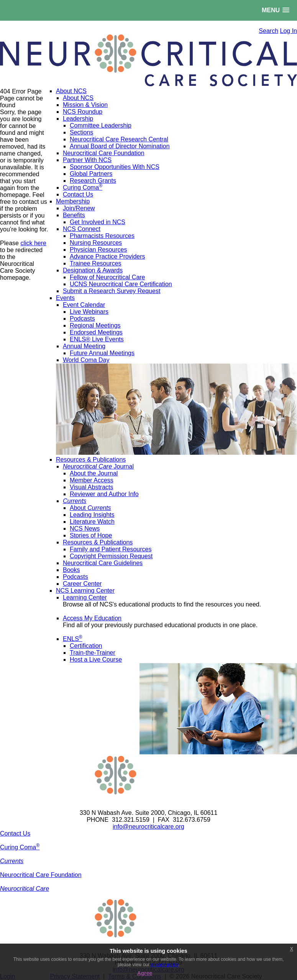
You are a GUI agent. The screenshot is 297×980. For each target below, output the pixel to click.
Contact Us (15, 833)
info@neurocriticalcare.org (148, 827)
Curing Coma (20, 847)
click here (33, 243)
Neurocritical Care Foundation (41, 875)
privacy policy (165, 965)
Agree (145, 973)
